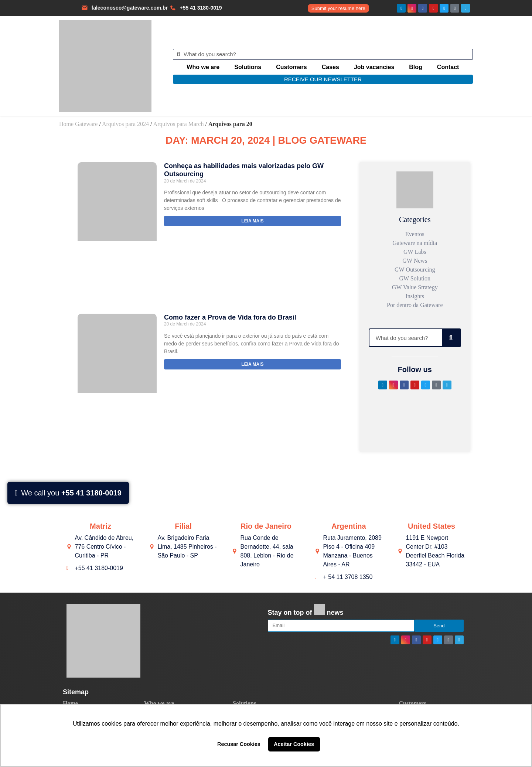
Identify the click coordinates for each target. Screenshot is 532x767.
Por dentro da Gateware (415, 305)
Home (70, 703)
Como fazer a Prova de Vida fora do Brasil (230, 317)
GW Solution (415, 278)
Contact (448, 67)
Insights (415, 296)
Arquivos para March (179, 124)
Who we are (203, 67)
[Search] (451, 338)
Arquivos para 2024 (125, 124)
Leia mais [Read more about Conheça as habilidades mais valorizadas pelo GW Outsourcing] (252, 221)
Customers (291, 67)
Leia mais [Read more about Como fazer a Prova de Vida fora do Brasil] (252, 364)
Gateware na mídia (415, 243)
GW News (415, 261)
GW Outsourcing (415, 270)
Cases (330, 67)
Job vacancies (374, 67)
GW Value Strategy (415, 287)
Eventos (415, 234)
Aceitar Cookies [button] (294, 744)
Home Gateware (78, 124)
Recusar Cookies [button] (239, 744)
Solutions (248, 67)
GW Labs (415, 252)
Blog (416, 67)
